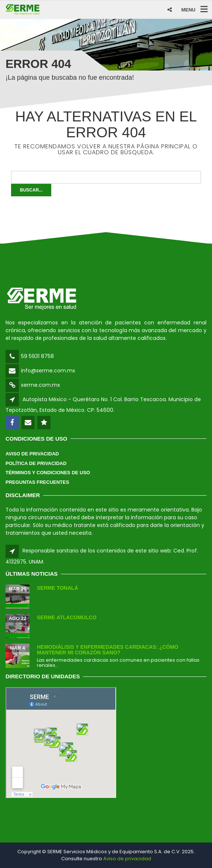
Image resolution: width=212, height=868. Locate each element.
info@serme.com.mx (48, 371)
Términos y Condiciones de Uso (48, 473)
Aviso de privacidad (127, 859)
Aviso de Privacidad (32, 454)
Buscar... (31, 190)
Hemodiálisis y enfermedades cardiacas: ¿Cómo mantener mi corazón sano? (108, 650)
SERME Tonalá (58, 588)
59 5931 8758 (37, 356)
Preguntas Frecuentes (37, 482)
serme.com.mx (41, 385)
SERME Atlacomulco (67, 617)
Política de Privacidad (36, 463)
